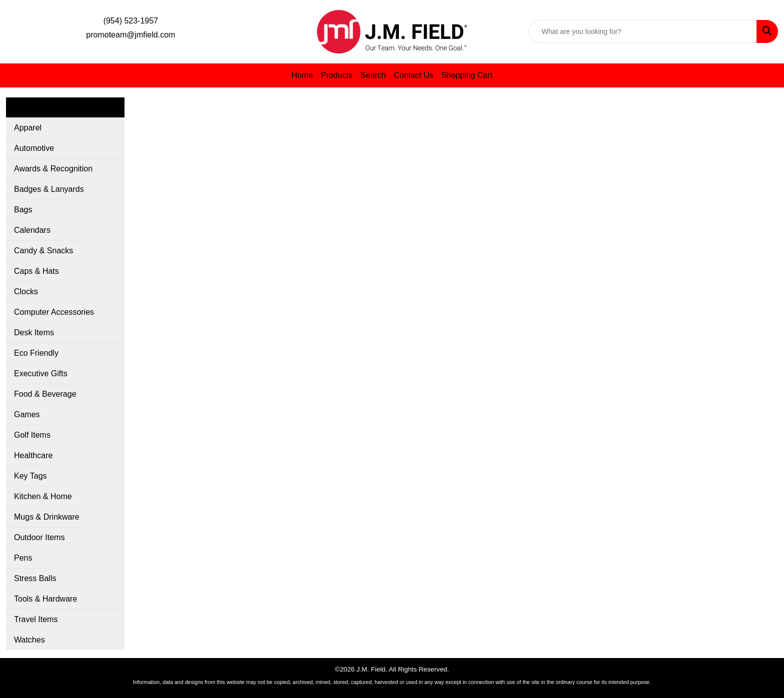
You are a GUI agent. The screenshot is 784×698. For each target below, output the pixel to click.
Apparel (28, 128)
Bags (23, 210)
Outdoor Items (39, 537)
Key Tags (30, 476)
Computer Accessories (54, 312)
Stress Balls (35, 578)
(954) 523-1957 (131, 21)
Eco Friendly (36, 353)
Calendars (32, 230)
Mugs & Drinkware (47, 517)
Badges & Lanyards (49, 189)
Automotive (34, 148)
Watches (29, 640)
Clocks (26, 292)
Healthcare (33, 455)
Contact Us (414, 75)
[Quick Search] (643, 31)
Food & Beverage (45, 394)
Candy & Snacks (43, 251)
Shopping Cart (467, 75)
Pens (23, 558)
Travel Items (36, 619)
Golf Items (32, 435)
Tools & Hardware (45, 599)
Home (302, 75)
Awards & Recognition (53, 169)
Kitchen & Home (43, 496)
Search (373, 75)
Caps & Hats (36, 271)
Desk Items (34, 333)
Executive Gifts (41, 373)
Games (27, 414)
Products (337, 75)
